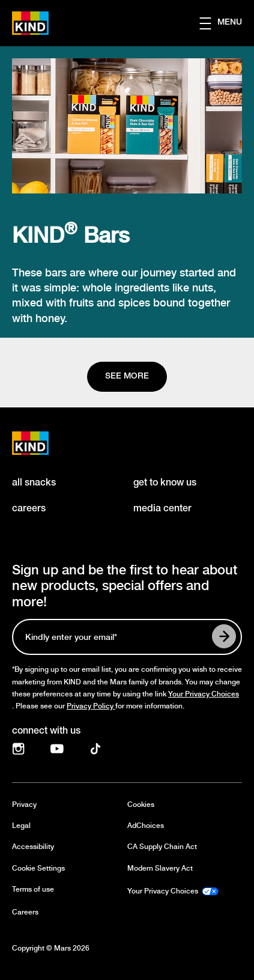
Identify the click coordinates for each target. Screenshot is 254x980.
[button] (227, 23)
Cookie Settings (38, 869)
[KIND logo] (43, 443)
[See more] (127, 377)
